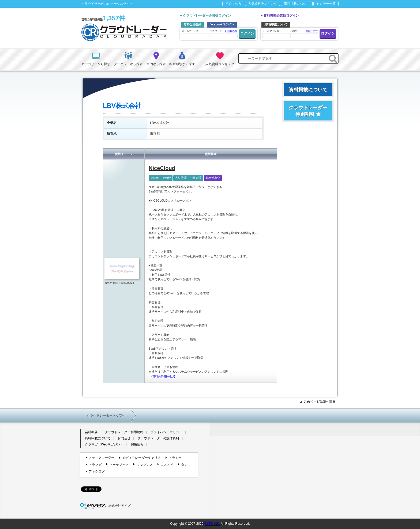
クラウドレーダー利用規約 (124, 432)
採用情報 (137, 444)
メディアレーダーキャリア (140, 458)
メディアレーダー (100, 458)
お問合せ (124, 438)
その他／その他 (161, 178)
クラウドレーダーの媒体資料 (158, 438)
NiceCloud (162, 168)
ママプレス (143, 464)
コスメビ (165, 464)
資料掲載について (297, 4)
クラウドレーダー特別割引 (308, 111)
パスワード (223, 34)
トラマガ (94, 464)
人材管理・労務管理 (188, 178)
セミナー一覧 (326, 4)
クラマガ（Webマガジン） (104, 444)
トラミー (173, 458)
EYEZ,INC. (212, 524)
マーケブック (117, 464)
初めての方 (233, 4)
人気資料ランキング (262, 4)
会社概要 (91, 432)
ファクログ (95, 471)
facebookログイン (222, 24)
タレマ (184, 464)
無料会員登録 (192, 24)
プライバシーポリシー (166, 432)
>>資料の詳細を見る (162, 376)
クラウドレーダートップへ (106, 415)
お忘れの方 (231, 31)
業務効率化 (213, 178)
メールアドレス (195, 34)
